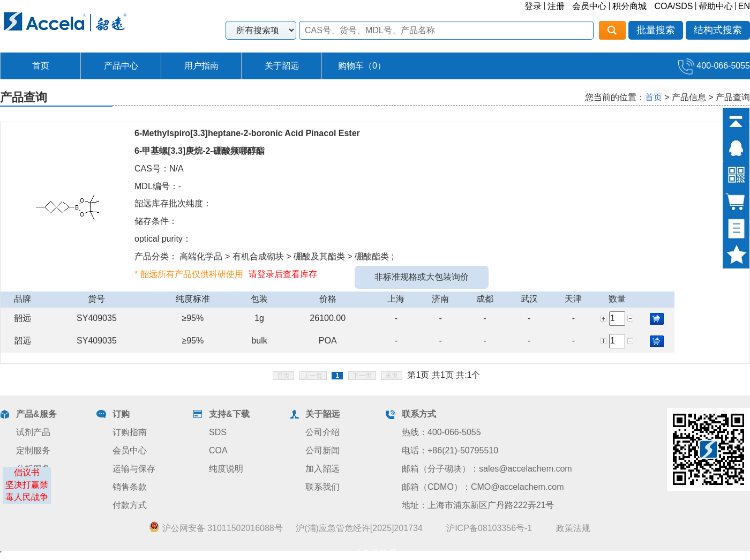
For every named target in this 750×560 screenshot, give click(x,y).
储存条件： (156, 221)
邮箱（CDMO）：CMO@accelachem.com (483, 487)
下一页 (362, 376)
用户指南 (201, 66)
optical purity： (163, 239)
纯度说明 (226, 469)
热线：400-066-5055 (441, 432)
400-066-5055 (714, 66)
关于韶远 (282, 66)
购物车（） (362, 66)
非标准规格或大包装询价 (422, 277)
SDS (218, 432)
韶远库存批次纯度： (173, 203)
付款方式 (130, 505)
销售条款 (130, 487)
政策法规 (573, 528)
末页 (392, 376)
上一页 (313, 376)
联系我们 (322, 487)
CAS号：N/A (159, 169)
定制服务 (33, 450)
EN (744, 6)
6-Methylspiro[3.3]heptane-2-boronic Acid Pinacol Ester (247, 133)
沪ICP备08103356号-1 (489, 528)
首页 (41, 66)
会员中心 (589, 6)
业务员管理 (375, 553)
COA (218, 450)
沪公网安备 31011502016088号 (216, 528)
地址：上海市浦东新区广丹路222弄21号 (478, 505)
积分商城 (629, 6)
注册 (556, 6)
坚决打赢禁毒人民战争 (27, 491)
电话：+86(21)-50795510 (450, 450)
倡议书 (27, 472)
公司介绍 (322, 432)
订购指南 (130, 432)
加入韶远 (322, 469)
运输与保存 (134, 469)
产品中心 (121, 66)
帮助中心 (716, 6)
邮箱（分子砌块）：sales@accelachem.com (487, 469)
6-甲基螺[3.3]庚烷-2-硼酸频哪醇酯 (200, 151)
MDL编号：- (158, 186)
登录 (533, 6)
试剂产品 (33, 432)
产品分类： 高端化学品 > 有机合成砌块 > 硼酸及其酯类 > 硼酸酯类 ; (264, 256)
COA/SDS (673, 6)
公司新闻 (322, 450)
